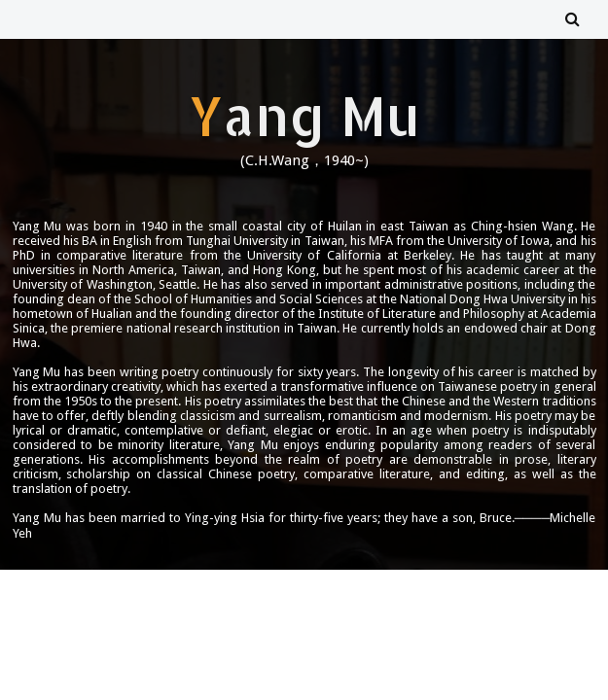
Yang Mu (304, 115)
